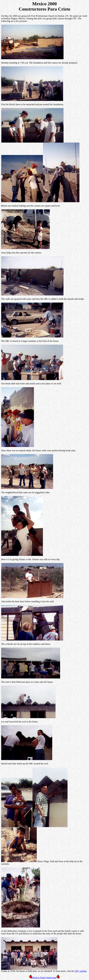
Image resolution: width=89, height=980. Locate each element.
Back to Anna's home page (45, 978)
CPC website (81, 971)
